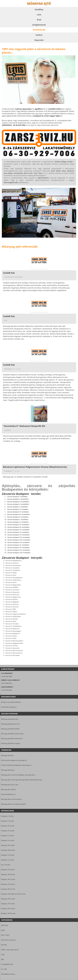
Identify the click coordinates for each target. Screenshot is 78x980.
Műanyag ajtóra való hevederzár (12, 799)
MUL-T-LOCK (5, 935)
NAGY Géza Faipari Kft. (8, 940)
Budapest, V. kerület (8, 836)
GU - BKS (4, 969)
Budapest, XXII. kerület (8, 913)
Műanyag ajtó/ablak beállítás (10, 729)
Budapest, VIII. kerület (8, 850)
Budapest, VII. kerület (8, 845)
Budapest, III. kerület (8, 826)
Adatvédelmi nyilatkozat (9, 707)
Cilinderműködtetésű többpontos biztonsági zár (16, 765)
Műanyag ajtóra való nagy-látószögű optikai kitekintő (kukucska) (22, 780)
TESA (3, 955)
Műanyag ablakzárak (8, 770)
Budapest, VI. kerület (8, 840)
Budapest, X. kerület (8, 860)
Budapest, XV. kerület (8, 884)
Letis (39, 15)
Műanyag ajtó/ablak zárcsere (10, 724)
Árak (39, 20)
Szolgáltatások (39, 25)
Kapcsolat (39, 40)
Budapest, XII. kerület (8, 870)
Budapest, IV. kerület (8, 831)
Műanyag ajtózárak (7, 755)
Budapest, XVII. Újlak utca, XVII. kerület (13, 894)
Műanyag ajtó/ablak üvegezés (11, 743)
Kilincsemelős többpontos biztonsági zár (14, 760)
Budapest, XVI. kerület (8, 889)
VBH (3, 959)
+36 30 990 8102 (7, 683)
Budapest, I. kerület (7, 816)
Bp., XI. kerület (6, 865)
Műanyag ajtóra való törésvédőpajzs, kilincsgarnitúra (18, 775)
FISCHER (4, 945)
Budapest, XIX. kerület (8, 899)
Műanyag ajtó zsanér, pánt (10, 785)
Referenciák (39, 30)
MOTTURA (4, 925)
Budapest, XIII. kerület (8, 874)
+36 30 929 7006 (7, 676)
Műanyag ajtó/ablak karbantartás (12, 739)
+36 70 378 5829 (7, 690)
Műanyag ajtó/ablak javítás (10, 719)
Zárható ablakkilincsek (8, 794)
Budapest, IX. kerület (8, 855)
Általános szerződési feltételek (11, 702)
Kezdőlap (39, 9)
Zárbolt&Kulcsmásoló (8, 974)
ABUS (3, 930)
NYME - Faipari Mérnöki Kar (10, 950)
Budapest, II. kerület (7, 821)
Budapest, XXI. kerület (8, 908)
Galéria (39, 35)
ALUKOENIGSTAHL (7, 964)
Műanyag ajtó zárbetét (8, 789)
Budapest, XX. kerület (8, 904)
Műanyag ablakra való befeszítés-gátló (14, 804)
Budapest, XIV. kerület (8, 879)
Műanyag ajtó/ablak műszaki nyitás (12, 734)
